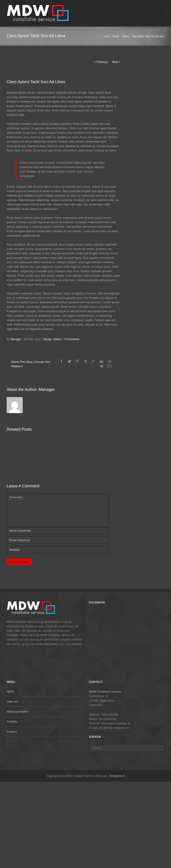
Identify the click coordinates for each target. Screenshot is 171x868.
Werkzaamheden (18, 712)
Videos (126, 36)
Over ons (13, 702)
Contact (12, 732)
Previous (102, 62)
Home (107, 36)
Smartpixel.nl (117, 776)
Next (115, 62)
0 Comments (72, 339)
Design (116, 36)
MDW (10, 692)
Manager (16, 339)
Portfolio (12, 722)
